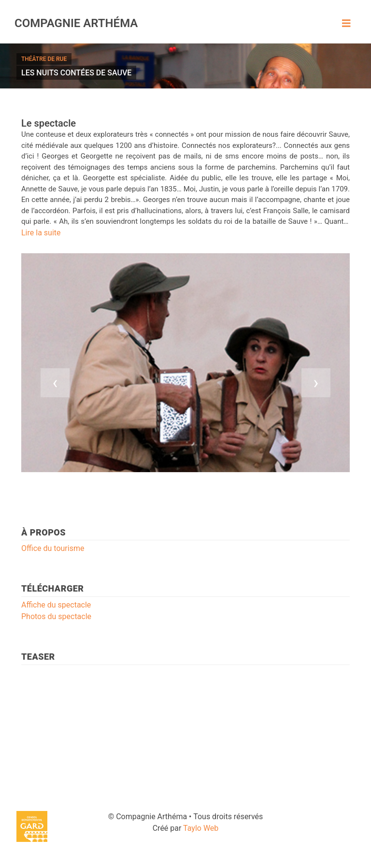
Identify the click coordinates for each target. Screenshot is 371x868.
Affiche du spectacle (56, 605)
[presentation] (55, 383)
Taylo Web (201, 828)
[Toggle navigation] (346, 23)
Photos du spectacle (56, 616)
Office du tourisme (53, 548)
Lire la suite (41, 233)
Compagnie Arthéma (76, 23)
